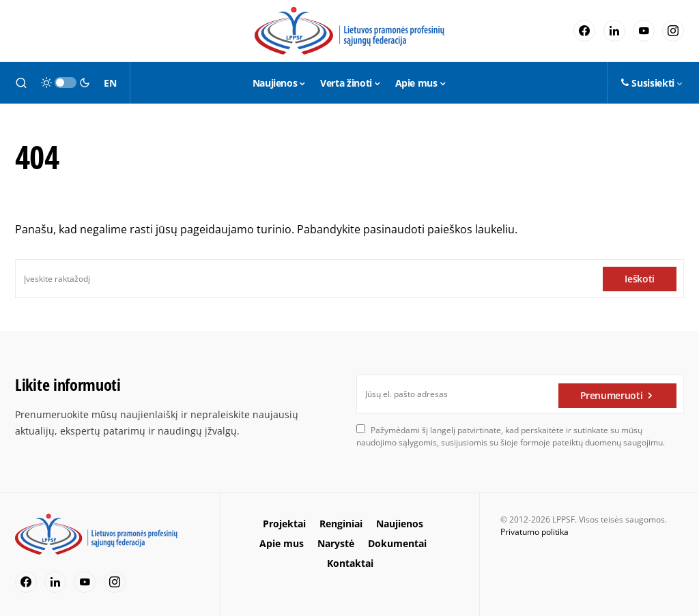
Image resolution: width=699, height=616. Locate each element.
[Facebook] (584, 31)
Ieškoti (640, 279)
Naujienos (400, 524)
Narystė (336, 543)
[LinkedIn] (614, 31)
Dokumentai (397, 543)
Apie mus (282, 543)
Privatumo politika (534, 532)
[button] (21, 83)
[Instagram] (673, 31)
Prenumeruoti (612, 394)
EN (110, 83)
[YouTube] (644, 31)
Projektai (284, 524)
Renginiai (341, 524)
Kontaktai (350, 563)
